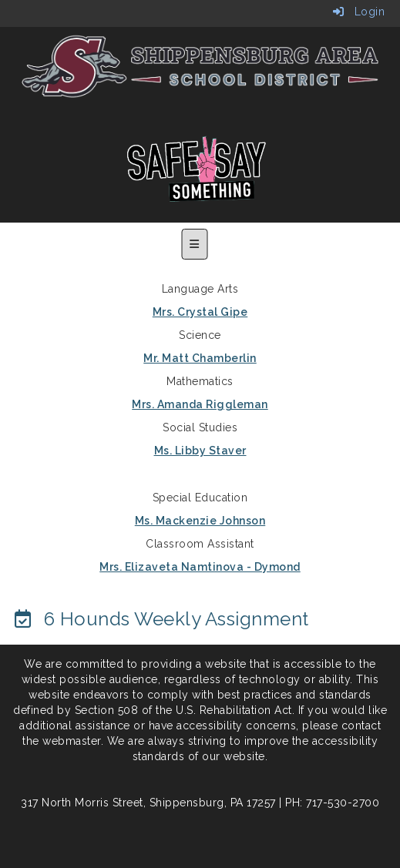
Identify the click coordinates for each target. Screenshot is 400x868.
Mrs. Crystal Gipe (200, 312)
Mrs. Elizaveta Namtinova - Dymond (200, 567)
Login (359, 12)
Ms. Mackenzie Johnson (200, 521)
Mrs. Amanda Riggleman (200, 404)
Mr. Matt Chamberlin (200, 358)
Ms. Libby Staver (200, 451)
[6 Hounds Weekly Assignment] (160, 619)
